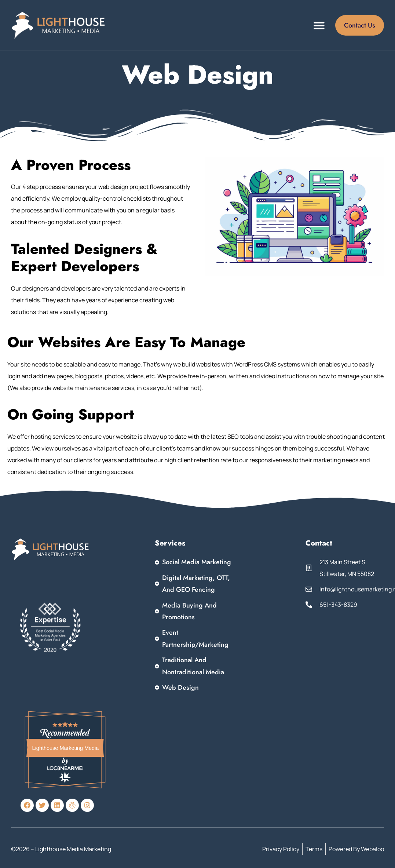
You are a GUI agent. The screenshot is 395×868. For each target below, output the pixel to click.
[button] (319, 25)
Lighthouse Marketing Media (66, 748)
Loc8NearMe (65, 768)
